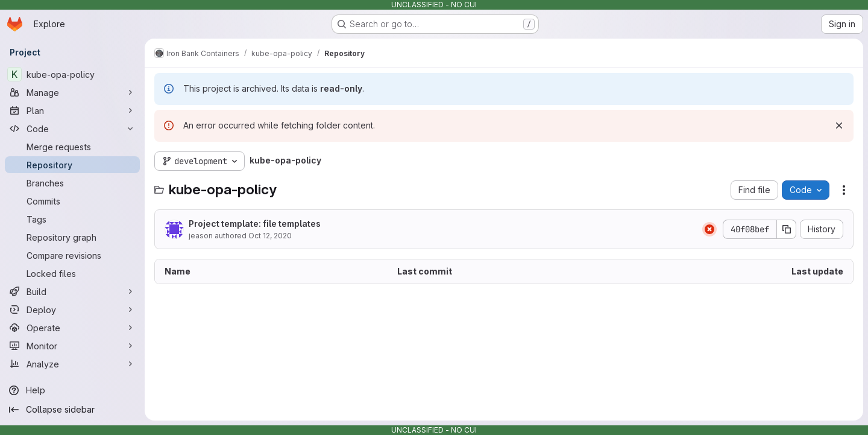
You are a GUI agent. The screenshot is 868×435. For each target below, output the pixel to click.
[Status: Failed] (709, 229)
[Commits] (72, 201)
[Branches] (72, 183)
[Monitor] (72, 346)
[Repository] (72, 165)
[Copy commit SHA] (787, 229)
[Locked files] (72, 273)
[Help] (72, 390)
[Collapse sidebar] (72, 410)
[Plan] (72, 110)
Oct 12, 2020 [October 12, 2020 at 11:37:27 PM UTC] (270, 236)
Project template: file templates (255, 224)
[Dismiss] (839, 125)
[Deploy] (72, 310)
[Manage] (72, 92)
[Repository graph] (72, 237)
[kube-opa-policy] (72, 74)
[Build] (72, 291)
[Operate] (72, 328)
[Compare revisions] (72, 255)
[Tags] (72, 219)
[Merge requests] (72, 147)
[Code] (72, 129)
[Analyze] (72, 364)
